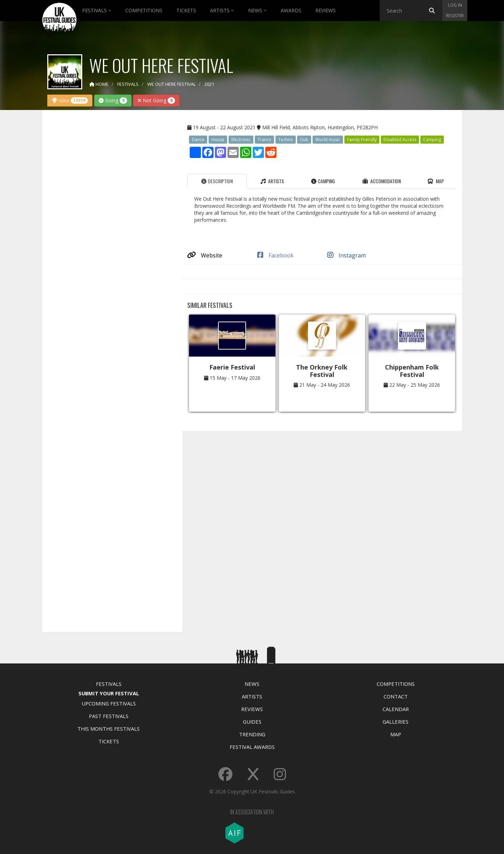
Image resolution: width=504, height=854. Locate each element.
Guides (252, 722)
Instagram (346, 255)
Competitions (144, 10)
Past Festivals (109, 716)
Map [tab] (436, 181)
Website (205, 255)
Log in (455, 5)
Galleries (395, 722)
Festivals (97, 10)
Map (396, 734)
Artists (222, 10)
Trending (252, 734)
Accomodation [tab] (382, 181)
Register (455, 16)
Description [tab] (217, 181)
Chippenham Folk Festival (412, 371)
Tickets (186, 10)
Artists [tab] (272, 181)
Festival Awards (252, 747)
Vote (70, 100)
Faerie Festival (232, 367)
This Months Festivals (108, 729)
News (257, 10)
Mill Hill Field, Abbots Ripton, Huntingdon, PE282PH (320, 127)
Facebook (275, 255)
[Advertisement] (107, 226)
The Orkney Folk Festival (322, 371)
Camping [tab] (323, 181)
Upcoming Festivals (109, 703)
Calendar (396, 709)
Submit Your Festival (109, 693)
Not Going (156, 100)
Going (113, 100)
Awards (291, 10)
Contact (396, 696)
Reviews (325, 10)
